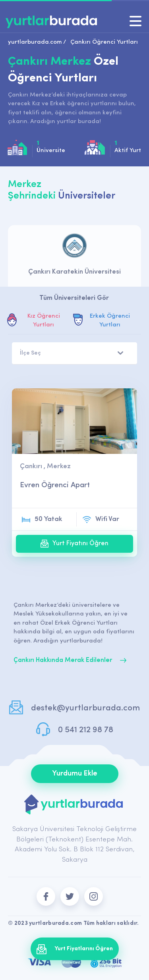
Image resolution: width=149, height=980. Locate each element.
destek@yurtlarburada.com (85, 708)
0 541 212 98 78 (86, 730)
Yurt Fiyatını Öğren (74, 544)
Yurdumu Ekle (75, 774)
